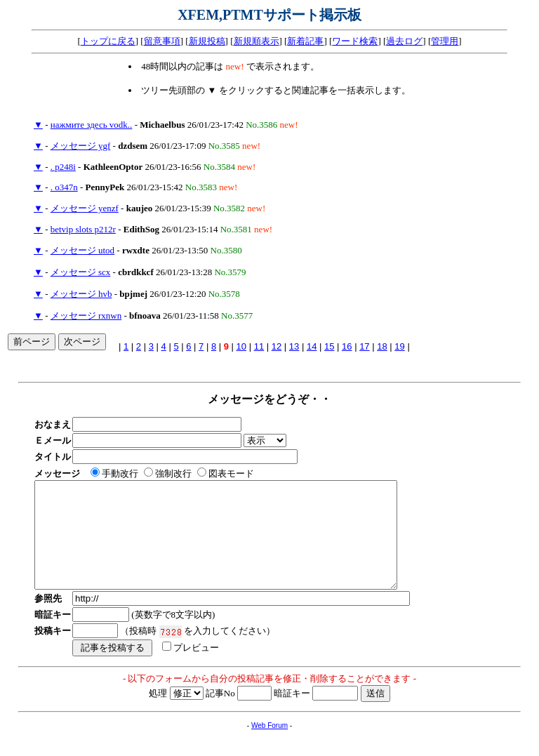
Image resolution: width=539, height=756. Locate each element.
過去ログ (404, 41)
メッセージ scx (81, 272)
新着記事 (305, 41)
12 (277, 346)
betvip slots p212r (83, 229)
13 (294, 346)
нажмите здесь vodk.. (92, 125)
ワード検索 (355, 41)
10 (241, 346)
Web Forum (269, 747)
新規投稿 (207, 41)
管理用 (445, 41)
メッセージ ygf (81, 146)
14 (312, 346)
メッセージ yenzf (85, 208)
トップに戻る (108, 41)
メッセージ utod (82, 250)
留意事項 (162, 41)
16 (347, 346)
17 (364, 346)
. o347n (64, 187)
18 (382, 346)
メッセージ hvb (81, 294)
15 (329, 346)
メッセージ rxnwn (86, 316)
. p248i (63, 167)
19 (399, 346)
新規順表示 (257, 41)
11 (259, 346)
